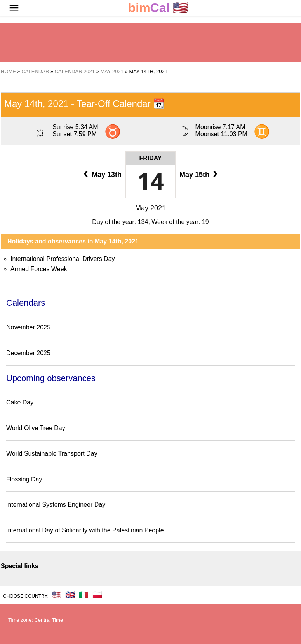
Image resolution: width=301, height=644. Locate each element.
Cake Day (20, 402)
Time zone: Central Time (36, 620)
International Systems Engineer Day (56, 505)
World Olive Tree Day (36, 428)
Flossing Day (24, 479)
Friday (150, 158)
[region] (151, 43)
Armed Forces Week (39, 269)
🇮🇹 (84, 595)
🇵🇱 (97, 595)
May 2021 (150, 208)
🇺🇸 (158, 8)
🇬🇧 (70, 595)
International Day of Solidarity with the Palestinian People (85, 530)
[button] (14, 8)
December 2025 (28, 353)
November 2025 (28, 327)
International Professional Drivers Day (63, 259)
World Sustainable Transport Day (52, 454)
